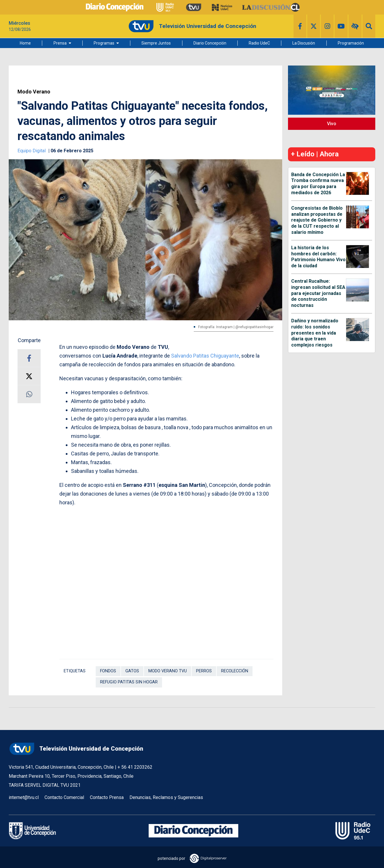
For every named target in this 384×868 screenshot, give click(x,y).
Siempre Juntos (156, 43)
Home (25, 43)
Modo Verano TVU (168, 671)
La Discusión (304, 43)
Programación (351, 43)
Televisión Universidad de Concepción (76, 749)
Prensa (60, 43)
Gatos (132, 671)
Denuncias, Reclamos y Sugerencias (166, 797)
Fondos (108, 671)
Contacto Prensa (107, 797)
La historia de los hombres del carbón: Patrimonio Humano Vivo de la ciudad (318, 257)
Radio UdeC (259, 43)
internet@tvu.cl (24, 797)
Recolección (235, 671)
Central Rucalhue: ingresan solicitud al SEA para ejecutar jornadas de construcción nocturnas (318, 293)
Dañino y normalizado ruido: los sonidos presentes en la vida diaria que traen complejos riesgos (315, 333)
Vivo (332, 124)
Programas (104, 43)
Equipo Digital (32, 151)
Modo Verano (34, 92)
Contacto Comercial (64, 797)
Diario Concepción (210, 43)
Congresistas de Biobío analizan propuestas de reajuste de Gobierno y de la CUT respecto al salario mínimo (317, 220)
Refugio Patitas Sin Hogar (129, 682)
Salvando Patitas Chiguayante (205, 356)
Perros (204, 671)
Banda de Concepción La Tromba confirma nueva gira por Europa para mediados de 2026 (318, 184)
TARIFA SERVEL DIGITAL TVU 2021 (45, 785)
